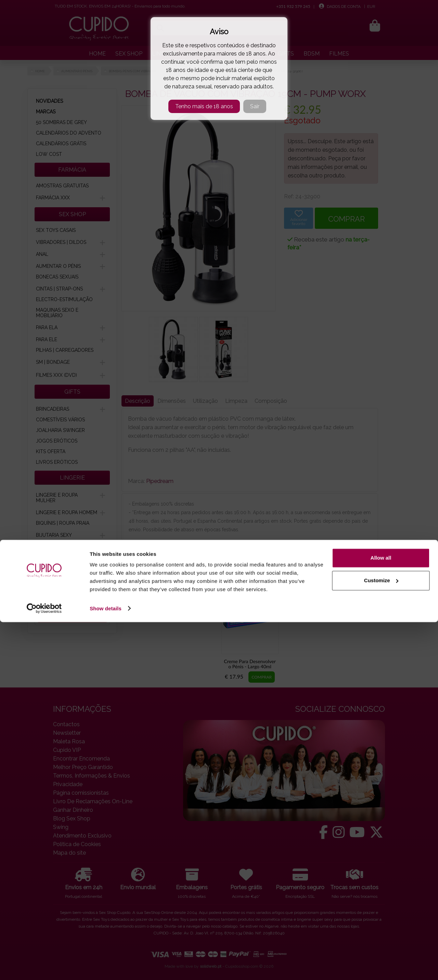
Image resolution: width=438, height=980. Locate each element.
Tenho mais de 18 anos (204, 106)
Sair (255, 106)
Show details (106, 966)
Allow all (381, 916)
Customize (381, 938)
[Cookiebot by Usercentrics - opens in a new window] (44, 967)
